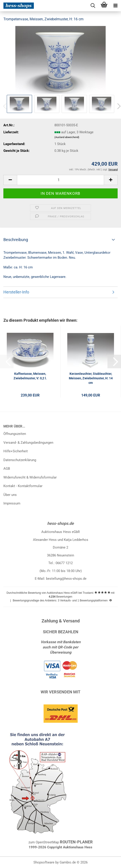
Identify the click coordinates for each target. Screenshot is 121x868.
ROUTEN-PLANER (76, 842)
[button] (10, 180)
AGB (7, 469)
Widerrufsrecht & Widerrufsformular (30, 477)
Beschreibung (16, 240)
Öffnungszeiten (15, 434)
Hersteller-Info (16, 292)
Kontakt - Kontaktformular (23, 486)
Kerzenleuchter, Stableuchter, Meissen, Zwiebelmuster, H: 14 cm (91, 378)
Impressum (12, 503)
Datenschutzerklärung (20, 460)
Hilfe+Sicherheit (16, 451)
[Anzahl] (60, 180)
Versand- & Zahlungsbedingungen (28, 443)
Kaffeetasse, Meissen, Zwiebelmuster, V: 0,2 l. (30, 376)
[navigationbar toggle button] (115, 6)
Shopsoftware (44, 862)
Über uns (10, 495)
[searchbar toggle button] (93, 6)
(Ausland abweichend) (67, 137)
